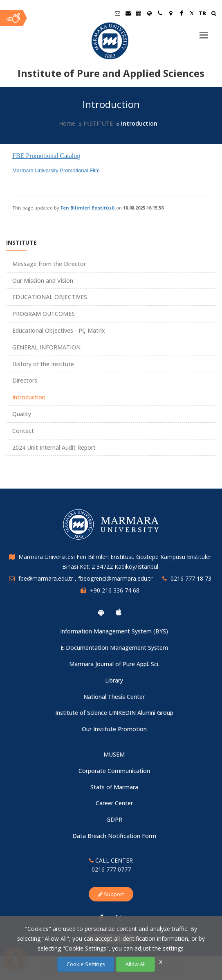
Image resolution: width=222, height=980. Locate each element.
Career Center (114, 803)
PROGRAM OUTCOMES (44, 314)
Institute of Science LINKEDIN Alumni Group (114, 713)
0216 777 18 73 (191, 578)
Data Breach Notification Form (114, 836)
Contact (23, 431)
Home (67, 123)
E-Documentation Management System (114, 648)
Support (111, 894)
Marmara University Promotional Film (56, 170)
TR (202, 13)
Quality (22, 414)
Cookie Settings (86, 964)
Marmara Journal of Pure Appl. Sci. (114, 664)
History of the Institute (43, 364)
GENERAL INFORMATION (46, 347)
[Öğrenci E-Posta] (117, 13)
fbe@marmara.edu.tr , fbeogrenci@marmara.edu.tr (85, 578)
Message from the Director (49, 264)
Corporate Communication (114, 771)
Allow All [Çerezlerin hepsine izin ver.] (136, 964)
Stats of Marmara (114, 787)
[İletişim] (160, 13)
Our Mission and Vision (43, 280)
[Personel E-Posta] (128, 13)
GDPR (114, 819)
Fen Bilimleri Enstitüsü (88, 208)
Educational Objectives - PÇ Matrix (59, 330)
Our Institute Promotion (114, 729)
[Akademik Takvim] (139, 13)
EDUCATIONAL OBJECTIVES (50, 297)
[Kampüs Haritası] (170, 13)
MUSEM (114, 754)
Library (114, 680)
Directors (25, 380)
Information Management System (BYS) (114, 631)
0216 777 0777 (111, 869)
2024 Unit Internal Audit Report (54, 447)
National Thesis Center (114, 697)
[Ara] (214, 14)
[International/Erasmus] (149, 13)
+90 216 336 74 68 (115, 590)
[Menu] (204, 32)
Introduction (29, 397)
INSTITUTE (98, 123)
